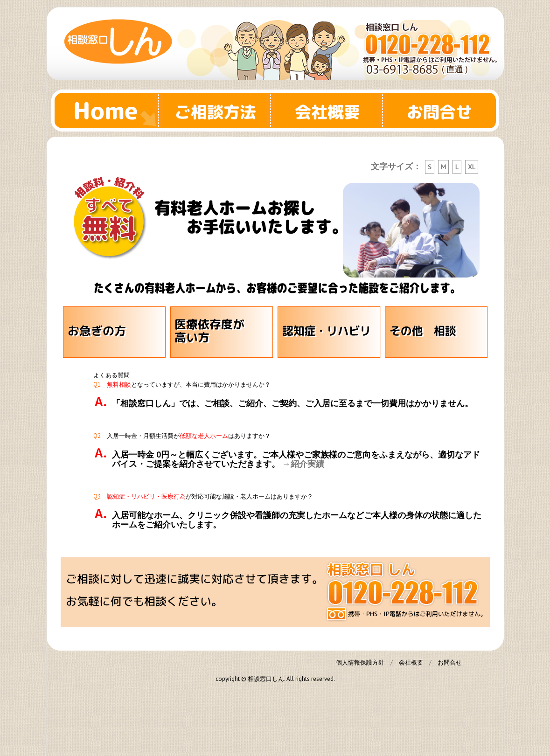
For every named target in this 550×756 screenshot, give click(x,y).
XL (472, 167)
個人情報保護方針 (360, 662)
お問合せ (443, 111)
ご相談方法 (219, 111)
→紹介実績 (303, 464)
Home (107, 111)
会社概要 (331, 111)
